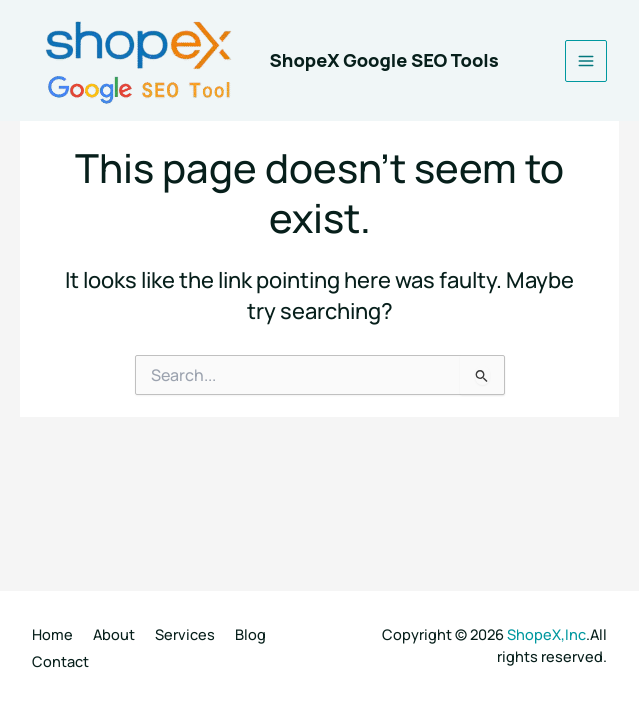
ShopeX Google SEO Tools (384, 60)
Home (52, 634)
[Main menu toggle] (586, 61)
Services (185, 634)
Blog (250, 634)
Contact (60, 661)
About (114, 634)
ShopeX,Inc (546, 634)
